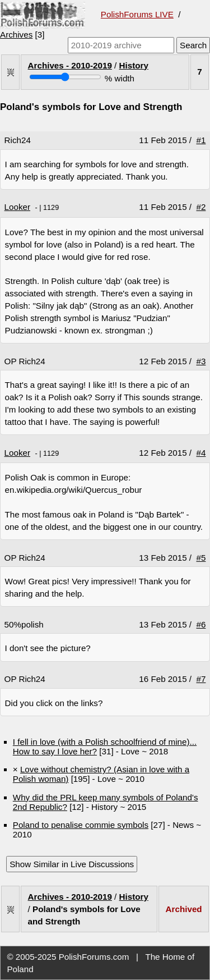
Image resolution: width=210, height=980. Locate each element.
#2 (201, 207)
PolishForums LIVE (137, 14)
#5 (201, 558)
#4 (201, 453)
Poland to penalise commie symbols (81, 825)
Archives (16, 35)
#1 (201, 140)
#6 (201, 624)
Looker (17, 207)
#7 (201, 679)
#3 (201, 361)
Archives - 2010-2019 (70, 65)
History (134, 65)
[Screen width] (65, 77)
